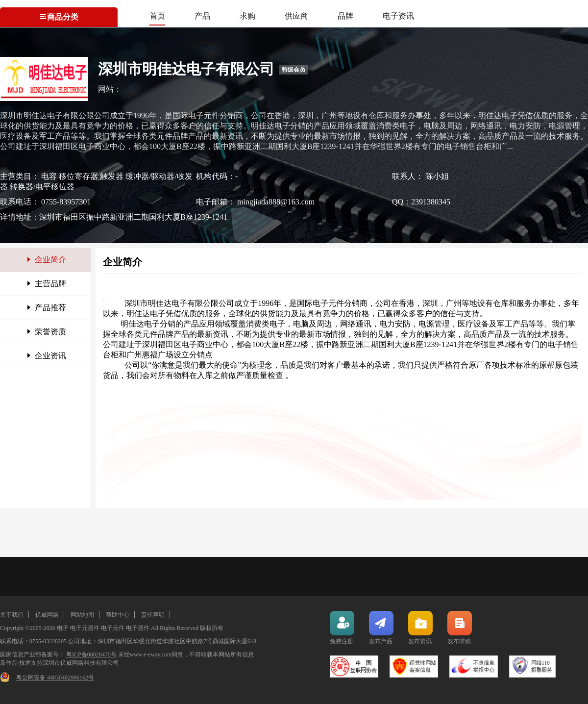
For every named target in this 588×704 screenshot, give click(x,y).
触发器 (113, 176)
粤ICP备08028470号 (91, 654)
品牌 (345, 16)
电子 (63, 628)
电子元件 (113, 628)
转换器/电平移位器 (42, 187)
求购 (247, 16)
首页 (157, 16)
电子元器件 (85, 628)
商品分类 (59, 17)
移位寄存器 (79, 176)
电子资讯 (398, 16)
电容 (50, 176)
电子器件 (138, 628)
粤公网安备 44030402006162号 (55, 678)
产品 (202, 16)
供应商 (296, 16)
